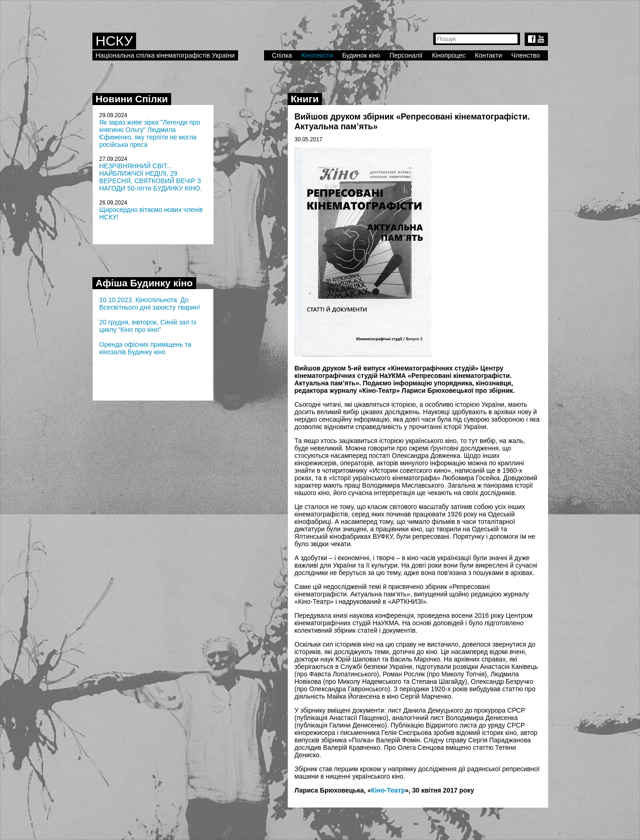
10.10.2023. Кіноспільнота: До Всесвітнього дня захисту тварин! (150, 304)
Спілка (282, 55)
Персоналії (406, 55)
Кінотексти (317, 55)
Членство (526, 55)
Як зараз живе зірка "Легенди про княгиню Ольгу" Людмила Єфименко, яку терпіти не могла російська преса (150, 133)
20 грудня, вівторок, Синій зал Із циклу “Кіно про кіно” (148, 326)
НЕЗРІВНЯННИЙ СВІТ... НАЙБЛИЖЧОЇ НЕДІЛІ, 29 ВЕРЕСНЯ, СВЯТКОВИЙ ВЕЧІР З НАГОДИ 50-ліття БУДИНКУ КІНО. (151, 177)
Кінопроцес (449, 55)
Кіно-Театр (388, 790)
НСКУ (114, 41)
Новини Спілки (132, 99)
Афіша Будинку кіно (144, 283)
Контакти (488, 55)
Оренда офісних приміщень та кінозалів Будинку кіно (145, 348)
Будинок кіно (361, 55)
